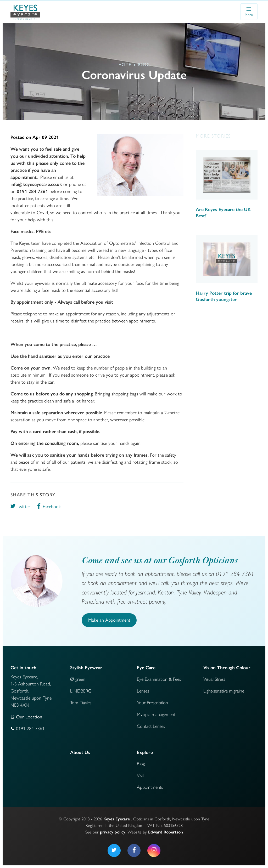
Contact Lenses (151, 726)
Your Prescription (152, 703)
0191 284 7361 (30, 729)
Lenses (143, 691)
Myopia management (156, 714)
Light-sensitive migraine (224, 691)
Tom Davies (81, 703)
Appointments (150, 787)
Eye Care (146, 668)
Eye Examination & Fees (159, 679)
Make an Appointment (109, 620)
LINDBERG (81, 691)
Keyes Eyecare (117, 819)
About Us (80, 752)
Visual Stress (214, 679)
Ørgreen (78, 679)
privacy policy (113, 832)
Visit (140, 775)
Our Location (29, 717)
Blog (141, 764)
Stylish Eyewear (86, 668)
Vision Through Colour (227, 668)
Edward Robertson (166, 832)
